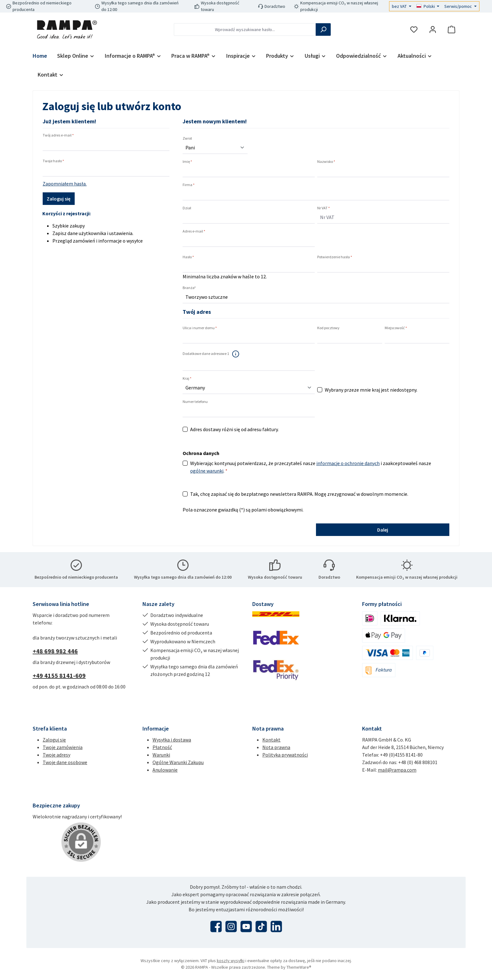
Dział (187, 208)
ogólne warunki (207, 471)
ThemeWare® (299, 967)
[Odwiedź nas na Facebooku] (216, 926)
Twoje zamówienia (63, 747)
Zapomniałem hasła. (65, 184)
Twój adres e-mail (58, 135)
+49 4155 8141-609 (59, 675)
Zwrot (187, 138)
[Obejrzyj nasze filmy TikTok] (261, 926)
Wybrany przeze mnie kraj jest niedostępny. (371, 390)
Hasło (188, 257)
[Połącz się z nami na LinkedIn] (276, 926)
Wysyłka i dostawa (172, 740)
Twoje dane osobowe (65, 762)
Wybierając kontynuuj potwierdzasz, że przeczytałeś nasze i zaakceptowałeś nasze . (311, 467)
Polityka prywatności (285, 755)
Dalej (383, 530)
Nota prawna (276, 747)
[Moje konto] (433, 30)
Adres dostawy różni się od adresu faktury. (234, 429)
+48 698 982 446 (55, 651)
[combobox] (245, 29)
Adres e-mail (194, 231)
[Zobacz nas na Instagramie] (231, 926)
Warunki (161, 755)
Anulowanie (165, 770)
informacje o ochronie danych (348, 463)
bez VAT (400, 6)
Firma (189, 185)
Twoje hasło (53, 161)
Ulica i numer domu (200, 328)
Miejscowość (396, 328)
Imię (187, 161)
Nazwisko (326, 161)
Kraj (187, 378)
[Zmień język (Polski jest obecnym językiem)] (428, 6)
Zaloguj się (59, 199)
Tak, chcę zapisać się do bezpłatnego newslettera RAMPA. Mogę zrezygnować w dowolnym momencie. (299, 494)
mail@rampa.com (397, 770)
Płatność (162, 747)
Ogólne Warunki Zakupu (178, 762)
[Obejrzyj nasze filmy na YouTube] (246, 926)
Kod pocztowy (328, 328)
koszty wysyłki (231, 961)
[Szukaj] (323, 29)
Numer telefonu (195, 402)
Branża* (189, 288)
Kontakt (271, 740)
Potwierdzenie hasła (335, 257)
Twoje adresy (56, 755)
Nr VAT (324, 208)
